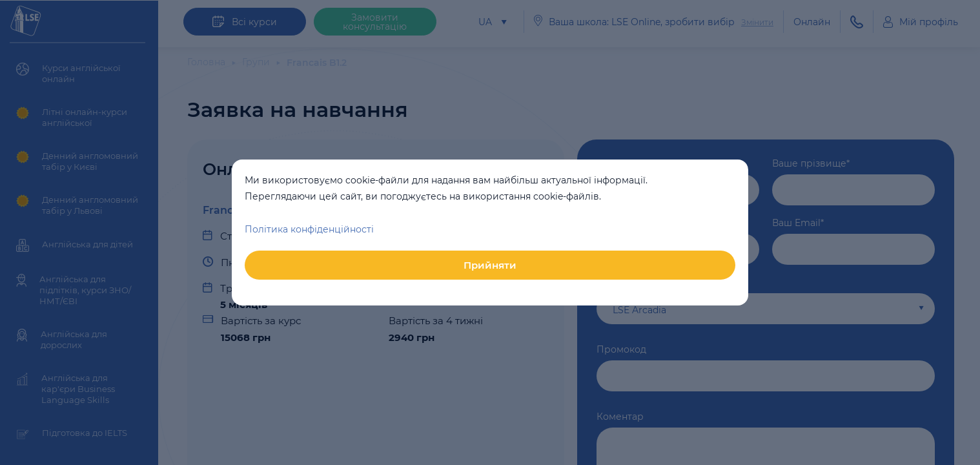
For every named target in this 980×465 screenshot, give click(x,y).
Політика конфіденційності (309, 229)
